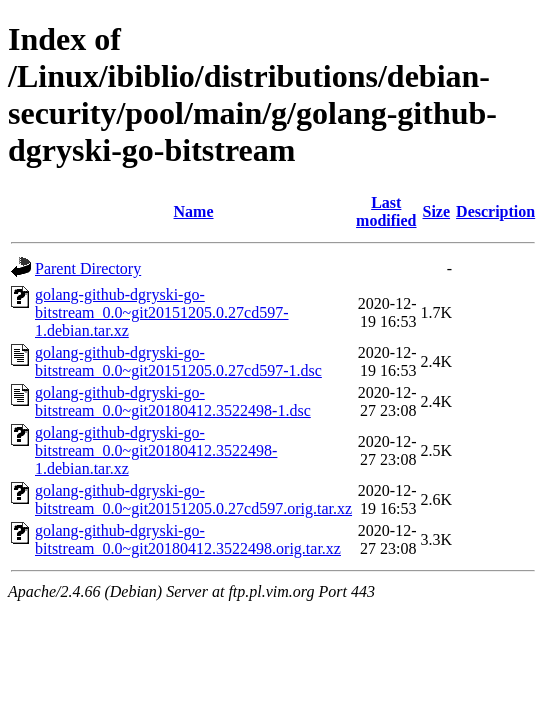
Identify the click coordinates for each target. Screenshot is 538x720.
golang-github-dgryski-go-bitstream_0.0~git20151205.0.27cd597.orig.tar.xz (193, 499)
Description (495, 211)
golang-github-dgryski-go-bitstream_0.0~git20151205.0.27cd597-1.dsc (178, 361)
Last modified (386, 211)
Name (194, 211)
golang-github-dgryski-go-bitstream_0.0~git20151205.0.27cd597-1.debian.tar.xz (162, 312)
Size (437, 211)
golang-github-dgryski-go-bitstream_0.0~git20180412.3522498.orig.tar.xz (188, 539)
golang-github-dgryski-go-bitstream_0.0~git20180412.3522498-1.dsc (173, 401)
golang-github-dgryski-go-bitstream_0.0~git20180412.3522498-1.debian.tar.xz (156, 450)
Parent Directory (88, 268)
